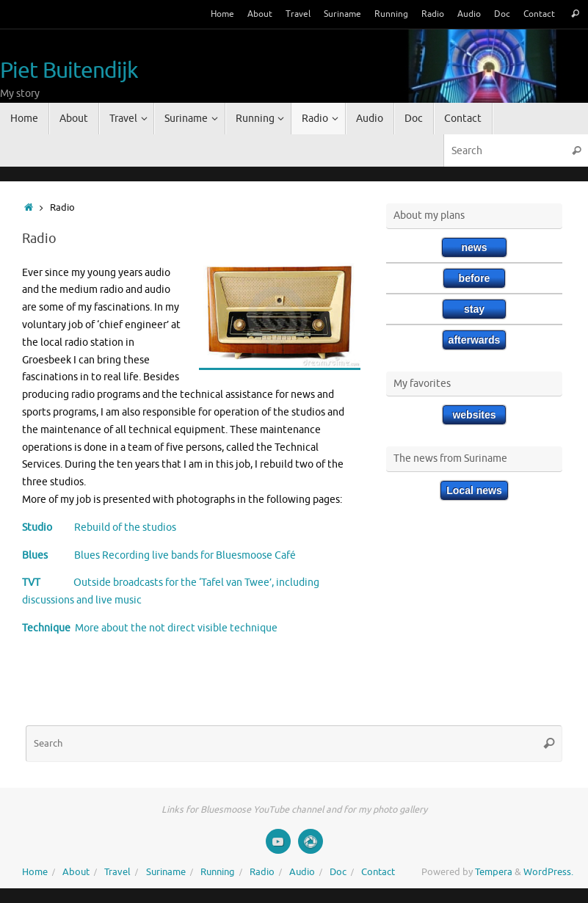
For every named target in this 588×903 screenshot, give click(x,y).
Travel (298, 14)
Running (391, 14)
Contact (539, 14)
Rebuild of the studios (114, 527)
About (260, 14)
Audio (469, 14)
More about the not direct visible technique (174, 628)
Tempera (494, 872)
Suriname (342, 14)
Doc (502, 14)
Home (222, 14)
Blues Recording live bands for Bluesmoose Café (172, 555)
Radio (433, 14)
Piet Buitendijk (69, 71)
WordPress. (548, 872)
